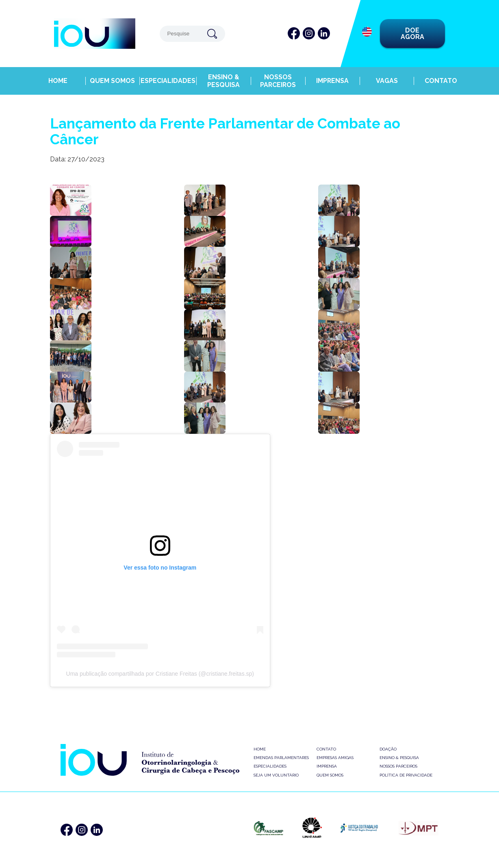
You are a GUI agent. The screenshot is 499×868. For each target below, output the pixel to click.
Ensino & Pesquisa (222, 76)
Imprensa (331, 76)
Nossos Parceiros (277, 76)
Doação (388, 749)
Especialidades (168, 76)
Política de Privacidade (406, 775)
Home (58, 76)
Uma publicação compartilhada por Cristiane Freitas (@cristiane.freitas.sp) (160, 674)
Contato (441, 76)
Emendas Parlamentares (281, 758)
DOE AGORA (412, 34)
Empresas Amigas (335, 758)
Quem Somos (113, 76)
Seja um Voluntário (276, 775)
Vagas (386, 76)
